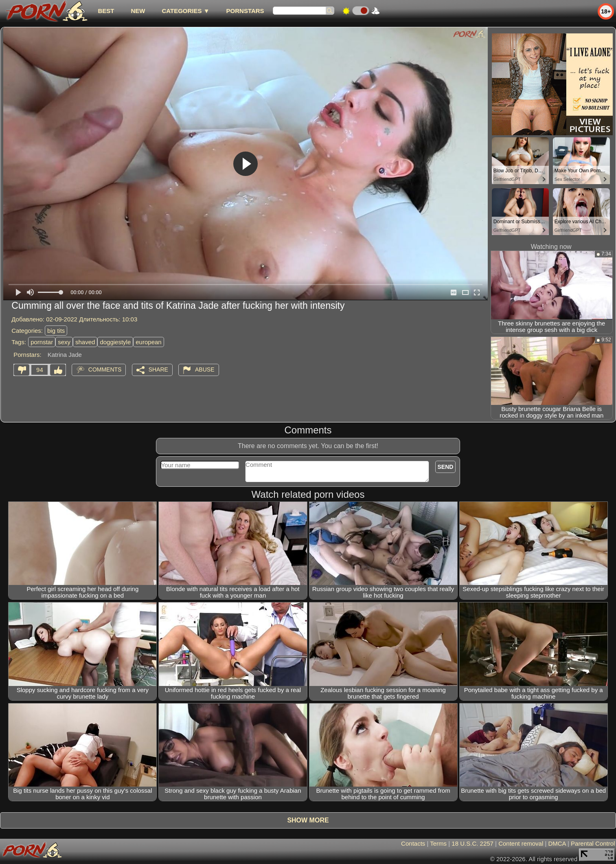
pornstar (42, 342)
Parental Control (593, 843)
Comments (105, 369)
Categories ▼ (185, 11)
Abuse (205, 369)
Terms (438, 843)
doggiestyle (115, 342)
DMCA (557, 843)
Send (446, 467)
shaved (85, 342)
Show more (308, 820)
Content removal (521, 843)
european (148, 342)
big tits (56, 331)
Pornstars (245, 11)
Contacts (413, 843)
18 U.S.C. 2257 (472, 843)
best (106, 11)
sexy (64, 342)
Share (158, 369)
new (138, 11)
